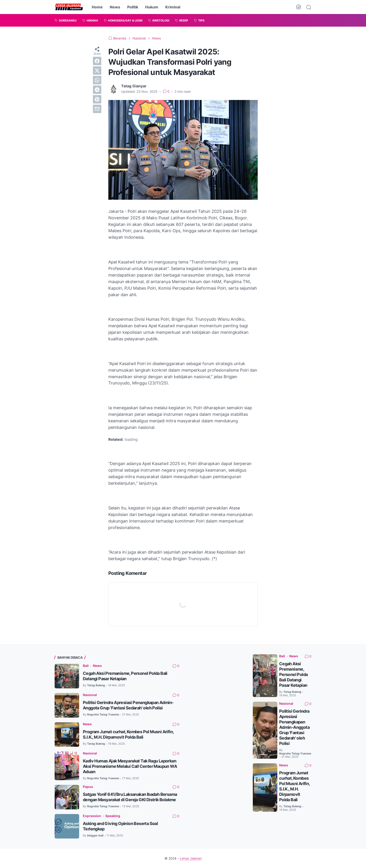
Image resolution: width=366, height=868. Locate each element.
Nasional (90, 695)
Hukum (152, 7)
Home (97, 7)
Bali (86, 666)
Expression (92, 816)
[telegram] (97, 90)
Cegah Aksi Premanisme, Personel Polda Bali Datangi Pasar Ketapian (294, 674)
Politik (133, 7)
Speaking (113, 816)
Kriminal (173, 7)
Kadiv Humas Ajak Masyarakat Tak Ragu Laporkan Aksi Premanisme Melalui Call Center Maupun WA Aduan (130, 766)
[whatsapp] (97, 80)
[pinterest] (97, 99)
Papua (88, 787)
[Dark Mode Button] (299, 7)
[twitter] (97, 71)
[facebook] (97, 61)
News (115, 7)
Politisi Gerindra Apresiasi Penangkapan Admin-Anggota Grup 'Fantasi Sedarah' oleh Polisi (294, 727)
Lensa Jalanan (191, 858)
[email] (97, 109)
